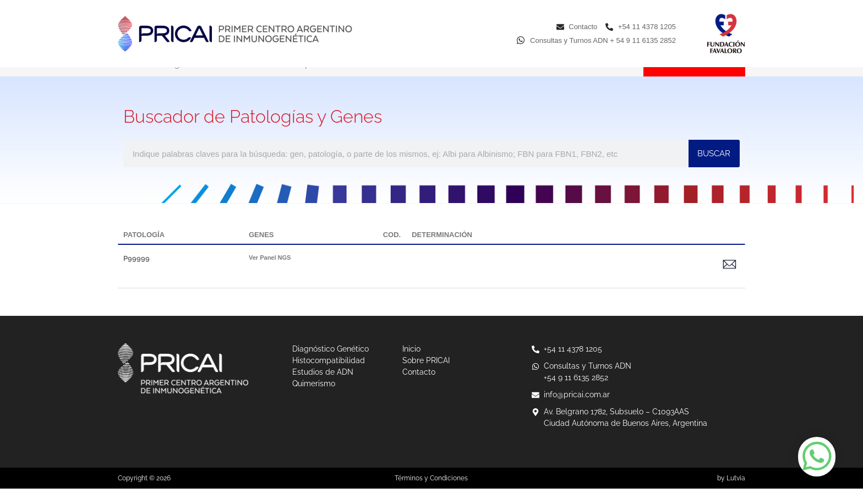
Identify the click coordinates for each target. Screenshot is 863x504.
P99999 (136, 274)
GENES (261, 250)
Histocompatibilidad (306, 80)
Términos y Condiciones (431, 494)
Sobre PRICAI (554, 80)
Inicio (128, 80)
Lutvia (736, 494)
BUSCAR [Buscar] (714, 169)
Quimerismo (480, 80)
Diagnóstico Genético (203, 80)
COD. (392, 250)
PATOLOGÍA (144, 250)
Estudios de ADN (400, 80)
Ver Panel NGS (270, 273)
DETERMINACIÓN (442, 250)
